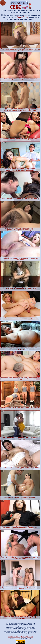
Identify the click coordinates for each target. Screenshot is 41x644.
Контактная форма (14, 637)
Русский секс (23, 17)
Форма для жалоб (27, 637)
